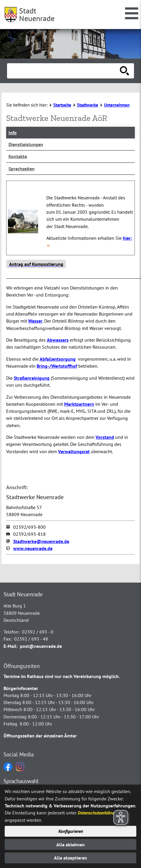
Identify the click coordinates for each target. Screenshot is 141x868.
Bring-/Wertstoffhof (57, 366)
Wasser (35, 321)
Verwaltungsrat (74, 451)
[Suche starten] (125, 71)
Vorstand (105, 437)
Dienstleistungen (26, 144)
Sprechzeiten (22, 169)
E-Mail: (11, 646)
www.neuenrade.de (33, 548)
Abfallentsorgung (58, 359)
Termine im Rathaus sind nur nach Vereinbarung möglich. (62, 676)
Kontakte (18, 156)
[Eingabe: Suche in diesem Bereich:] (64, 71)
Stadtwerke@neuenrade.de (41, 541)
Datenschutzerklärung (98, 813)
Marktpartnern (79, 404)
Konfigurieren (71, 831)
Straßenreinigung (32, 378)
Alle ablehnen (70, 845)
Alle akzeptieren (70, 858)
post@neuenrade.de (41, 646)
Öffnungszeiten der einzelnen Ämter (40, 736)
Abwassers (58, 340)
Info (13, 133)
